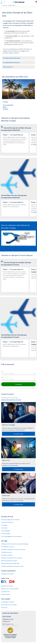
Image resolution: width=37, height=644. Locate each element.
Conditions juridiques (7, 555)
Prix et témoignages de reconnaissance (11, 536)
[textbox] (18, 373)
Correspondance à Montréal (11, 58)
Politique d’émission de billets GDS (10, 563)
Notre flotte (4, 528)
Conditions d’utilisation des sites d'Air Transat (13, 549)
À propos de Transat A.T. (7, 522)
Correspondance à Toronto (11, 62)
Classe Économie (20, 430)
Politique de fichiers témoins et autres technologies (15, 544)
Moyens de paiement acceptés (9, 561)
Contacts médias (6, 594)
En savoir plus (18, 434)
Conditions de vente (6, 552)
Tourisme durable (6, 534)
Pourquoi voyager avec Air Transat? (10, 520)
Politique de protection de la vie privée (11, 558)
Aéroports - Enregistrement (9, 5)
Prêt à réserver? (8, 67)
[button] (18, 384)
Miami (5, 107)
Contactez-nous (5, 592)
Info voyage (4, 525)
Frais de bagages (6, 531)
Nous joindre (7, 616)
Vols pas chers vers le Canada (9, 605)
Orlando (5, 109)
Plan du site (4, 607)
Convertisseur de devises (8, 602)
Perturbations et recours (8, 547)
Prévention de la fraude (7, 574)
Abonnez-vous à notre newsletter (10, 589)
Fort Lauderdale (8, 105)
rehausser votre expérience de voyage (11, 400)
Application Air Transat (7, 586)
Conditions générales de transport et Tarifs (12, 566)
